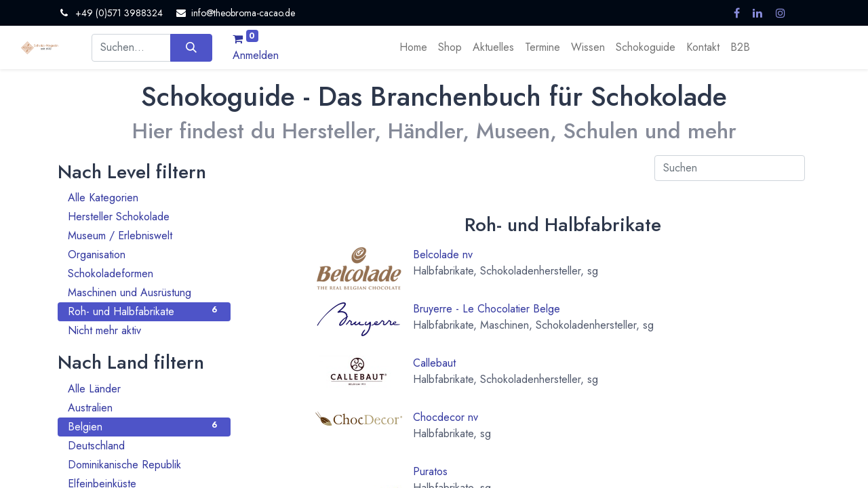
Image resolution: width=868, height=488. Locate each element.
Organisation (144, 255)
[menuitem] (413, 47)
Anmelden (256, 55)
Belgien (144, 427)
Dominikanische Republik (144, 465)
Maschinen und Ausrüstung (144, 292)
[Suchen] (191, 47)
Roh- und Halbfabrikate (144, 311)
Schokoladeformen (144, 273)
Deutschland (144, 446)
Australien (144, 408)
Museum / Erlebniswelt (144, 236)
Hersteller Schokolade (144, 217)
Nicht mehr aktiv (144, 330)
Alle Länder (144, 389)
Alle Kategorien (144, 198)
